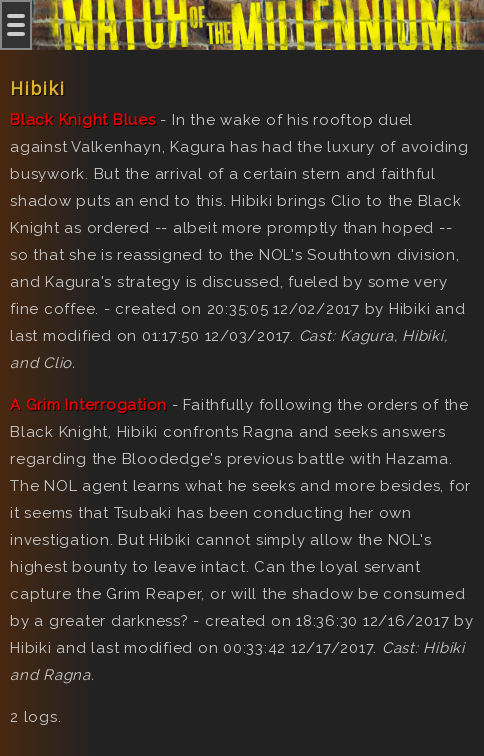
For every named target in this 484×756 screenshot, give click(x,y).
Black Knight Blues (83, 120)
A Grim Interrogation (88, 405)
